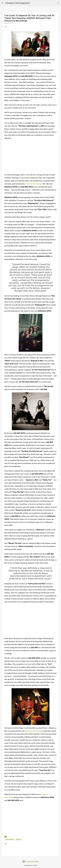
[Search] (58, 3)
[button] (5, 27)
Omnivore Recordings (33, 184)
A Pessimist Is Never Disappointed (17, 3)
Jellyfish (18, 839)
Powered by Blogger (30, 861)
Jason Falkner (9, 839)
